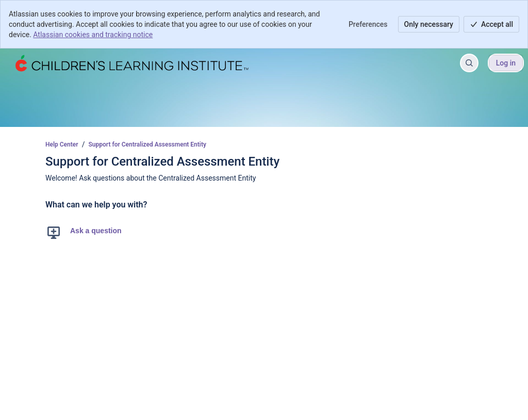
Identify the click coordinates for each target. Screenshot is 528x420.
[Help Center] (131, 63)
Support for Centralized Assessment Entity (147, 144)
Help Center (62, 144)
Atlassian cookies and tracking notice (93, 35)
